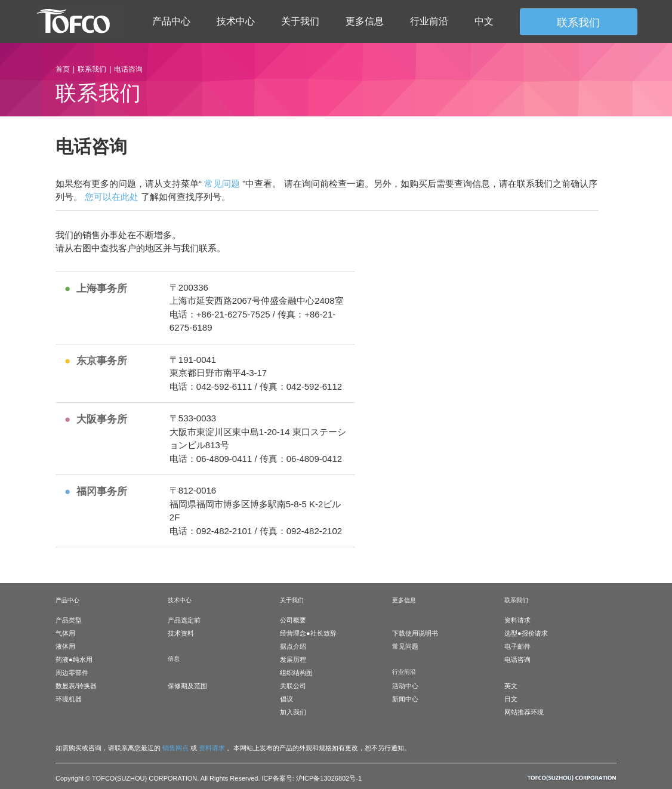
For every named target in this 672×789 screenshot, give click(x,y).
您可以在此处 (112, 197)
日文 (511, 699)
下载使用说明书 (415, 633)
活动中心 (405, 686)
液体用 (65, 646)
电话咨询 (517, 659)
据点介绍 (293, 646)
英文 (511, 686)
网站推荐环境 (524, 712)
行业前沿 (429, 21)
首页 (63, 69)
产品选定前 (184, 620)
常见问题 (222, 184)
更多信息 (365, 21)
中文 (484, 21)
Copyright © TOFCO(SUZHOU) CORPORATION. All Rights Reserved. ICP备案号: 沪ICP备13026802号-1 (209, 778)
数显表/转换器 (76, 686)
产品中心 (171, 21)
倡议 (286, 699)
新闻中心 (405, 699)
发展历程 (293, 659)
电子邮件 (517, 646)
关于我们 (300, 21)
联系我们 (92, 69)
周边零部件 (72, 673)
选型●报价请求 (526, 633)
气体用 (65, 633)
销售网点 (175, 748)
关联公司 (293, 686)
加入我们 (293, 712)
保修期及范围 (187, 686)
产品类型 (69, 620)
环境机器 (69, 699)
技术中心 (236, 21)
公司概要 (293, 620)
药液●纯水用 (74, 659)
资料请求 (517, 620)
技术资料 (181, 633)
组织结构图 (296, 673)
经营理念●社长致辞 (308, 633)
